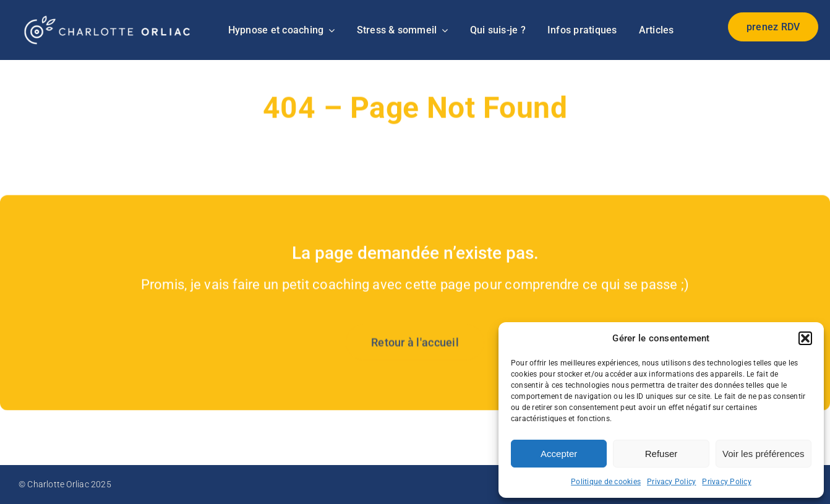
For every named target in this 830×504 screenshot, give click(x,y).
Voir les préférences (764, 454)
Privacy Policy (671, 482)
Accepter (559, 454)
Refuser (661, 454)
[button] (805, 338)
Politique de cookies (606, 482)
